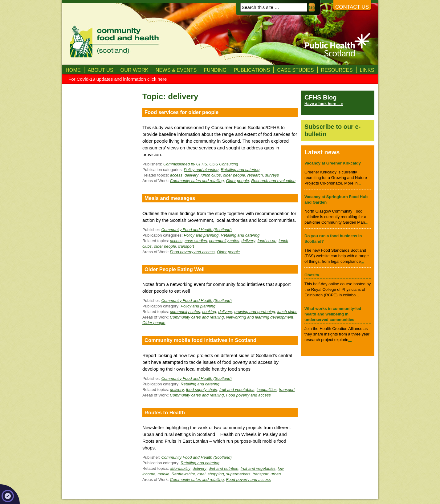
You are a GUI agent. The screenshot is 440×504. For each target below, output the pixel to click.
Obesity (312, 275)
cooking (209, 312)
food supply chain (202, 390)
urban (276, 474)
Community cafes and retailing (197, 181)
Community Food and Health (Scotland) (196, 230)
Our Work (134, 70)
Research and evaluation (273, 181)
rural (202, 474)
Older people (237, 181)
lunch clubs (211, 175)
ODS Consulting (224, 164)
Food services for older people (181, 112)
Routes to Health (165, 413)
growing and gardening (255, 312)
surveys (272, 175)
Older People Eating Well (175, 269)
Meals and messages (170, 198)
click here (157, 79)
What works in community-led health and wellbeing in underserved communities (333, 314)
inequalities (267, 390)
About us (101, 70)
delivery (191, 175)
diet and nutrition (223, 468)
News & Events (176, 70)
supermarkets (238, 474)
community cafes (224, 241)
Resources (337, 70)
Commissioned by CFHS (185, 164)
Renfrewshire (183, 474)
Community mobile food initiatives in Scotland (200, 340)
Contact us (352, 7)
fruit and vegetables (237, 390)
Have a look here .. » (324, 104)
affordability (180, 468)
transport (186, 246)
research (255, 175)
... (359, 183)
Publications (252, 70)
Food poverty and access (192, 252)
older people (234, 175)
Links (367, 70)
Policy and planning (201, 170)
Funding (215, 70)
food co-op (267, 241)
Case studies (295, 70)
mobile (163, 474)
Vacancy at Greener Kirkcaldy (333, 163)
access (176, 175)
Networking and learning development (259, 317)
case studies (196, 241)
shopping (216, 474)
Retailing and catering (240, 170)
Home (73, 70)
